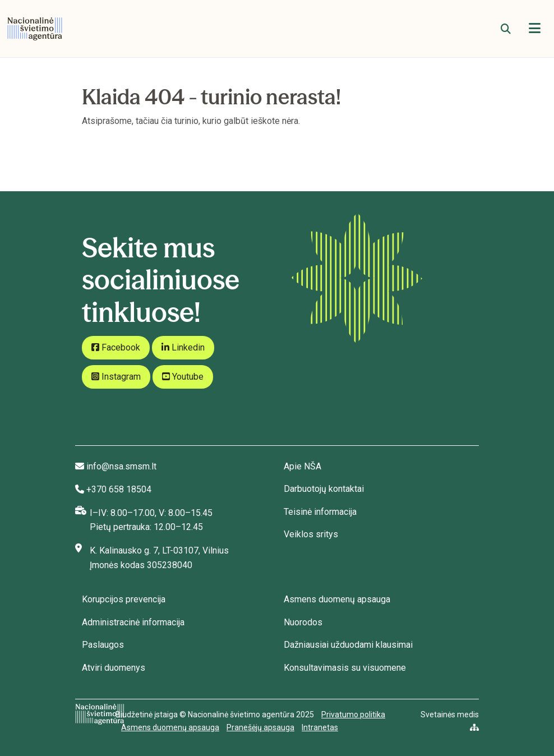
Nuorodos (303, 622)
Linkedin (183, 347)
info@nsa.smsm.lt (121, 466)
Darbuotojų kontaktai (324, 489)
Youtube (183, 377)
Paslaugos (103, 645)
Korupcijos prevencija (124, 599)
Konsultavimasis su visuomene (345, 668)
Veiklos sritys (311, 534)
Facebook (116, 347)
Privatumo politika (353, 714)
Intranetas (320, 727)
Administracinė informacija (133, 622)
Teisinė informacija (320, 512)
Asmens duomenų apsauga (337, 599)
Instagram (116, 377)
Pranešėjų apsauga (260, 727)
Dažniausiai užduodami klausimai (348, 645)
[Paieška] (506, 29)
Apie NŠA (303, 466)
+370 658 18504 (119, 489)
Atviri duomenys (114, 668)
